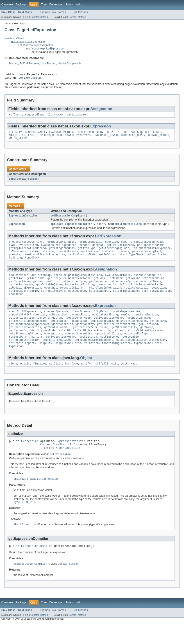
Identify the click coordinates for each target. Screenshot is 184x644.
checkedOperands (56, 322)
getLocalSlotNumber (108, 286)
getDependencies (79, 329)
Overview (7, 5)
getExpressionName (151, 250)
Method (44, 17)
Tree (44, 5)
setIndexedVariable (23, 301)
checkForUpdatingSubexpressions (78, 282)
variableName (76, 116)
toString (15, 265)
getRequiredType (74, 290)
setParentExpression (24, 355)
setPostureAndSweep (57, 355)
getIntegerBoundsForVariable (69, 286)
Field (26, 17)
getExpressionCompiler (67, 219)
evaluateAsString (105, 326)
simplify (46, 358)
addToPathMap (41, 282)
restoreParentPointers (26, 351)
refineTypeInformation (104, 297)
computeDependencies (125, 322)
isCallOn (65, 344)
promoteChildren (72, 297)
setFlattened (110, 351)
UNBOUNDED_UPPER (133, 138)
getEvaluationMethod (109, 329)
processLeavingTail (147, 257)
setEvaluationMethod (61, 351)
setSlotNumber (99, 301)
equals (25, 380)
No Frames (59, 12)
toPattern (91, 358)
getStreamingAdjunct (114, 254)
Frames (45, 12)
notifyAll (101, 380)
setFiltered (88, 351)
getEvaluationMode (120, 250)
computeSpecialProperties (99, 247)
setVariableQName (126, 301)
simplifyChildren (68, 358)
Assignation (101, 110)
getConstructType (51, 329)
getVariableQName (49, 293)
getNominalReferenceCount (145, 286)
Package (21, 5)
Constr (34, 17)
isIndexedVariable (149, 293)
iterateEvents (67, 257)
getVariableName (21, 293)
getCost (98, 250)
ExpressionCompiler (23, 219)
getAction (16, 286)
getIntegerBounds (62, 254)
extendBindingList (147, 282)
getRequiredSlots (46, 290)
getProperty (85, 336)
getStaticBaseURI (57, 340)
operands (51, 297)
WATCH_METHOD (19, 141)
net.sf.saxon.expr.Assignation (36, 45)
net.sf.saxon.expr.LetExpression (44, 49)
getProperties (63, 336)
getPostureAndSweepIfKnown (29, 336)
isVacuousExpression (24, 257)
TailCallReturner (29, 63)
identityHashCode (43, 344)
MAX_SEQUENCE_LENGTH (146, 134)
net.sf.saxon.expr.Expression (29, 42)
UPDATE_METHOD (159, 138)
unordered (16, 304)
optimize (57, 228)
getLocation (59, 333)
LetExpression (30, 79)
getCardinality (147, 326)
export (84, 250)
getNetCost (79, 333)
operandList (53, 347)
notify (86, 380)
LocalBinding (48, 63)
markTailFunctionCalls (98, 257)
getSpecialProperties (25, 340)
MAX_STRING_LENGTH (23, 138)
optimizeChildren (108, 347)
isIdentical (122, 344)
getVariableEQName (147, 290)
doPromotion (58, 326)
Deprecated (56, 5)
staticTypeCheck (131, 261)
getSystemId (18, 344)
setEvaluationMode (82, 261)
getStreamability (124, 340)
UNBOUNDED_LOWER (106, 138)
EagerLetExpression (23, 182)
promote (15, 261)
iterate (48, 257)
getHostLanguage (140, 329)
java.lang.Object (14, 38)
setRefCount (107, 261)
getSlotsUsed (148, 336)
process (123, 257)
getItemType (87, 254)
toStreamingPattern (116, 358)
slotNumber (56, 116)
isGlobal (126, 293)
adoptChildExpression (25, 322)
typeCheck (32, 265)
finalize (40, 380)
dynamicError (79, 326)
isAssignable (107, 293)
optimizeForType (136, 347)
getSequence (98, 290)
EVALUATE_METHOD (61, 134)
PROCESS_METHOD (51, 138)
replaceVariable (136, 297)
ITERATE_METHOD (116, 134)
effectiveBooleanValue (147, 247)
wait (115, 380)
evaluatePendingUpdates (59, 250)
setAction (159, 297)
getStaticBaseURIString (91, 340)
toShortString (157, 261)
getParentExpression (131, 333)
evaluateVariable (118, 282)
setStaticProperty (23, 358)
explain (127, 326)
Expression (101, 128)
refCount (15, 116)
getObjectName (19, 290)
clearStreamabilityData (89, 322)
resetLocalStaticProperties (44, 261)
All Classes (81, 12)
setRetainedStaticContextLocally (141, 355)
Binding (14, 63)
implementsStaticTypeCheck (152, 254)
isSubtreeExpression (149, 344)
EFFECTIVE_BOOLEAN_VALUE (27, 134)
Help (78, 5)
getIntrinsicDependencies (28, 333)
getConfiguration (22, 329)
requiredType (35, 116)
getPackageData (102, 333)
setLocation (132, 351)
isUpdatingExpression (25, 297)
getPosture (158, 333)
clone (13, 380)
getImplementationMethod (27, 254)
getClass (56, 380)
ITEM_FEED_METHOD (89, 134)
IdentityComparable (69, 63)
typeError (16, 362)
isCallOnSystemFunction (92, 344)
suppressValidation (156, 301)
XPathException (68, 466)
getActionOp (35, 286)
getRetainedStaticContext (116, 336)
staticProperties (78, 138)
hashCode (72, 380)
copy (124, 247)
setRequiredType (53, 301)
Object (86, 373)
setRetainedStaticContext (94, 355)
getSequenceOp (120, 290)
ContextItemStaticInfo (125, 228)
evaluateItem (28, 250)
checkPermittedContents (27, 247)
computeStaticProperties (27, 326)
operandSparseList (79, 347)
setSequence (77, 301)
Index (70, 5)
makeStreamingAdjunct (25, 347)
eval (12, 250)
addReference (19, 282)
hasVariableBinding (80, 293)
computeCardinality (62, 247)
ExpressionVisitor (78, 228)
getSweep (147, 340)
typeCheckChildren (147, 358)
